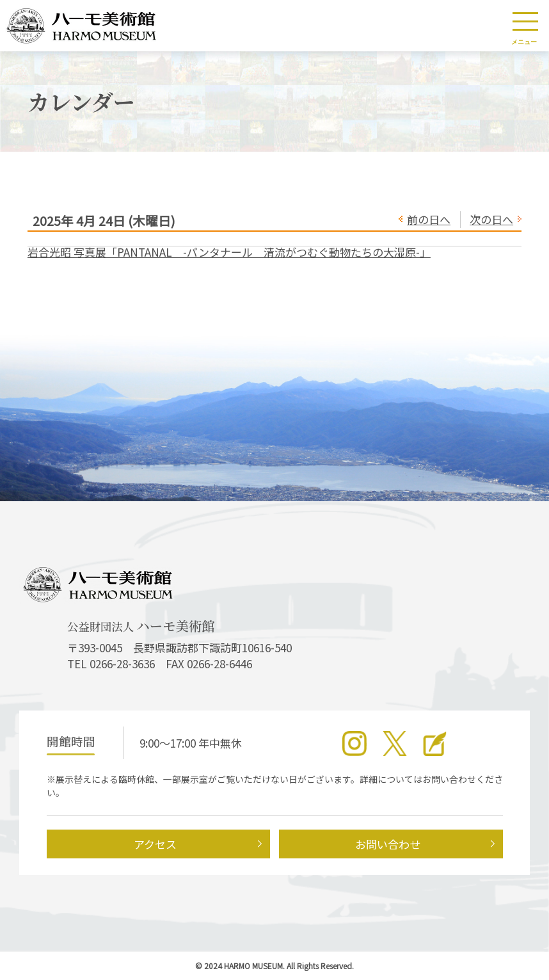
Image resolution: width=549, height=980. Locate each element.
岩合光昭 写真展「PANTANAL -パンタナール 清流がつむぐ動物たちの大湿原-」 (229, 252)
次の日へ (491, 219)
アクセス (155, 844)
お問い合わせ (388, 844)
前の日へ (429, 219)
